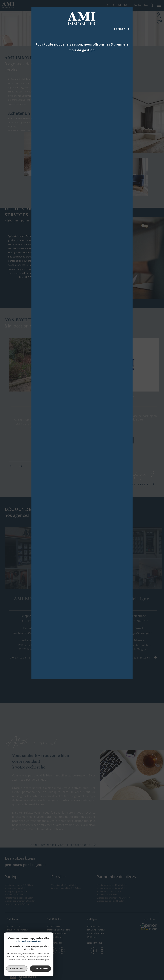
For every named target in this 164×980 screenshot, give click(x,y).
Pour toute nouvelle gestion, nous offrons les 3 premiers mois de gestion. (82, 47)
